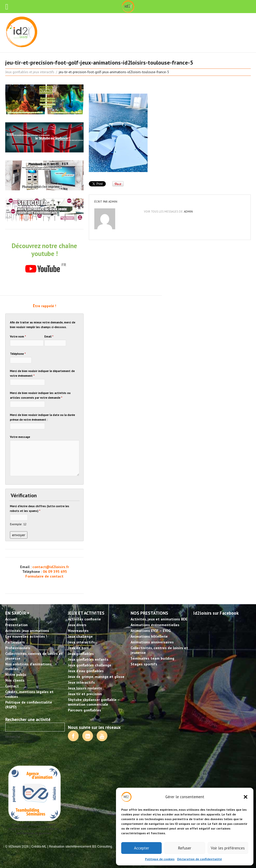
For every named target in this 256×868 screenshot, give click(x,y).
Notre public (16, 675)
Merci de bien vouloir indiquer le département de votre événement (42, 373)
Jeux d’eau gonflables (86, 671)
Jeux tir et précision (85, 694)
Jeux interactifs (81, 642)
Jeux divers (77, 625)
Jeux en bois (78, 648)
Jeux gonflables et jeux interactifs (30, 72)
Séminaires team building (152, 658)
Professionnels (18, 648)
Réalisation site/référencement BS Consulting (80, 847)
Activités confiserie (84, 619)
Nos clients (15, 680)
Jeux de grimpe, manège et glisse (96, 677)
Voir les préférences (228, 848)
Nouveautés (78, 631)
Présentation (16, 625)
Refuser (185, 848)
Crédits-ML (39, 847)
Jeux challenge (80, 636)
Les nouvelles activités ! (26, 636)
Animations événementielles (155, 625)
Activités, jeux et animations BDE (159, 619)
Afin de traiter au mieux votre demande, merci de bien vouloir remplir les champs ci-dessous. (43, 325)
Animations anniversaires (152, 642)
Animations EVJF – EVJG (151, 631)
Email (49, 336)
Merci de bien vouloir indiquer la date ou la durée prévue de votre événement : (42, 417)
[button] (246, 797)
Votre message (20, 437)
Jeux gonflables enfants (88, 659)
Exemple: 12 (18, 524)
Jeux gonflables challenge (90, 665)
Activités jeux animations (27, 631)
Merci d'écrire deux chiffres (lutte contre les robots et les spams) (40, 509)
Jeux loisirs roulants (85, 688)
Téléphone (18, 354)
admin (113, 202)
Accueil (11, 619)
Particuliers (15, 642)
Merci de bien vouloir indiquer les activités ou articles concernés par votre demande (40, 395)
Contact (12, 686)
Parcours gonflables (85, 710)
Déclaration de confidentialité (199, 859)
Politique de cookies (160, 859)
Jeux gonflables (81, 654)
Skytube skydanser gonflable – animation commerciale (94, 702)
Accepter (142, 848)
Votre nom (18, 336)
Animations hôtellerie (149, 636)
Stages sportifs (144, 664)
